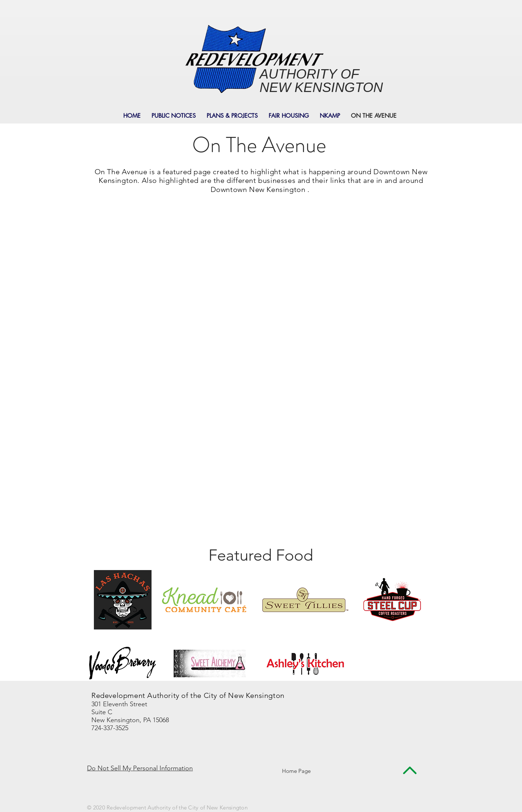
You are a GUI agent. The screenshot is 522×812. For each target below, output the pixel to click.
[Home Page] (296, 771)
